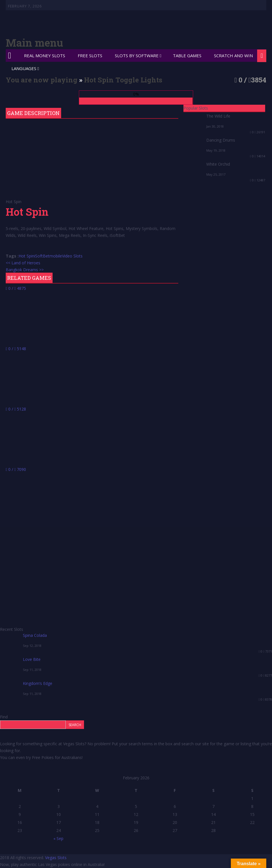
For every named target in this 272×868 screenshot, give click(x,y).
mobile (56, 256)
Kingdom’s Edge (38, 683)
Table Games (187, 56)
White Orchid (218, 164)
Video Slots (72, 256)
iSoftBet (42, 256)
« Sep (58, 838)
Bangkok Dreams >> (25, 270)
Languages (24, 68)
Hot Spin (26, 256)
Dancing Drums (221, 140)
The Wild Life (218, 116)
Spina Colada (35, 635)
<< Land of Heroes (23, 263)
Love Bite (32, 659)
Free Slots (90, 56)
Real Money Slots (45, 56)
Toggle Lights (139, 80)
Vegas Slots (56, 858)
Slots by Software (137, 56)
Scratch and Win (233, 56)
